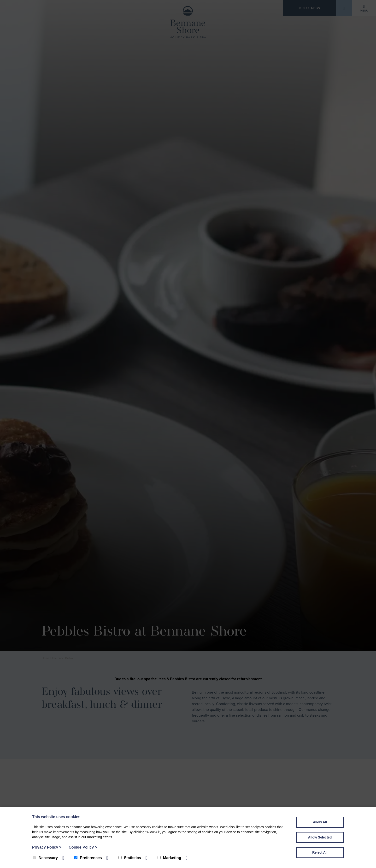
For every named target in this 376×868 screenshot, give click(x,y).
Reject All (320, 852)
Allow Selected (320, 837)
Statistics (130, 858)
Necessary (45, 858)
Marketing (169, 858)
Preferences (88, 858)
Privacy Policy (47, 847)
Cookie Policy (83, 847)
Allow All (320, 822)
